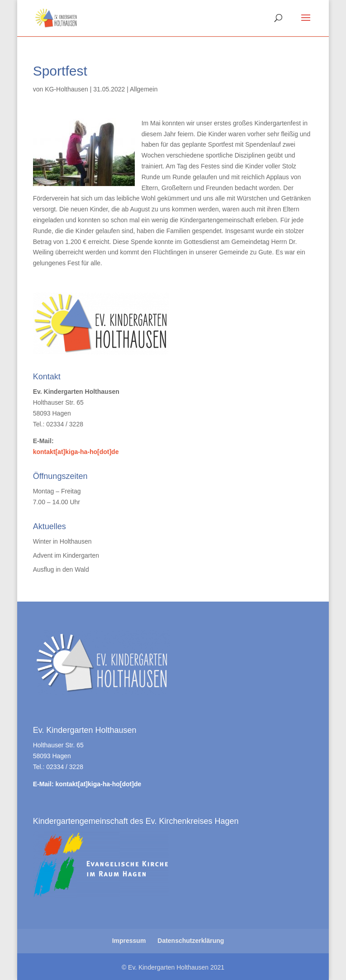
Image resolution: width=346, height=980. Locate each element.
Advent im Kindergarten (66, 555)
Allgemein (144, 89)
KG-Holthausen (66, 89)
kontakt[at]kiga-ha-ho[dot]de (76, 452)
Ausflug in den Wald (61, 569)
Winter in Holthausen (62, 541)
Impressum (129, 941)
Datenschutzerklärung (191, 941)
